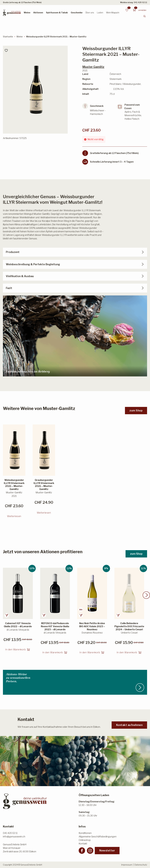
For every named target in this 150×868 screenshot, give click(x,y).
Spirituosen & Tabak (57, 13)
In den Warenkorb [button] (15, 651)
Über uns (90, 13)
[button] (146, 596)
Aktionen (38, 13)
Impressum (127, 865)
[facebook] (82, 851)
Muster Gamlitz (93, 67)
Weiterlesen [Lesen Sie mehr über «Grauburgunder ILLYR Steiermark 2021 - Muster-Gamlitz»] (44, 514)
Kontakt (83, 844)
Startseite (8, 37)
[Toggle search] (145, 16)
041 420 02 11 (140, 2)
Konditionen (85, 833)
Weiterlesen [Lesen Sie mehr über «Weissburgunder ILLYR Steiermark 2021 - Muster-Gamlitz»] (14, 517)
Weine (27, 13)
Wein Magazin (113, 13)
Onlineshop (85, 840)
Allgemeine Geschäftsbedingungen (98, 837)
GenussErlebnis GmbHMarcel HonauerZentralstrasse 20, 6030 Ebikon (20, 848)
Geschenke (77, 13)
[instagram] (90, 851)
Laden (100, 13)
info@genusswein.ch (14, 837)
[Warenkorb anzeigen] (134, 10)
